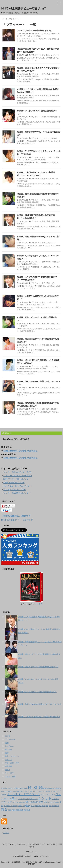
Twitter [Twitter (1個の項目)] (10, 791)
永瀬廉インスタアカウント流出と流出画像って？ (37, 692)
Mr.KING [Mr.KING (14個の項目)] (35, 787)
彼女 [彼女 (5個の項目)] (28, 805)
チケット (32, 36)
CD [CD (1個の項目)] (15, 788)
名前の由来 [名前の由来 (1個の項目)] (22, 802)
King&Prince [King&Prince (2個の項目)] (22, 788)
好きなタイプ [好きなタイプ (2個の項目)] (49, 802)
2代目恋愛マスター (31, 264)
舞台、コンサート (52, 55)
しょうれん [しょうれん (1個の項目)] (39, 791)
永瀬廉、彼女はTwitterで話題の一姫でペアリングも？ (40, 704)
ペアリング (54, 179)
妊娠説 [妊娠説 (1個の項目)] (57, 802)
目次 (4, 844)
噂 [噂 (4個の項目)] (27, 802)
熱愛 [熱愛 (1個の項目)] (43, 806)
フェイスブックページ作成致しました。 (35, 30)
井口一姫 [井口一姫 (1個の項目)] (15, 802)
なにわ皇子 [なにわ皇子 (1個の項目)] (47, 791)
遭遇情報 (8, 766)
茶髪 (39, 304)
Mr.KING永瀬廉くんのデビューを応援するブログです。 (32, 856)
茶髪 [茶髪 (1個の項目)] (10, 810)
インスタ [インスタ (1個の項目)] (54, 791)
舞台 (29, 160)
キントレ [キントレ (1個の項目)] (43, 795)
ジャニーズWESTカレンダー (17, 493)
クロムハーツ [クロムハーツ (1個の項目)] (51, 795)
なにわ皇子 (23, 160)
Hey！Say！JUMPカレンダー (17, 486)
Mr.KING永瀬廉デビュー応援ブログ (24, 8)
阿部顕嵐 (28, 76)
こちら (6, 833)
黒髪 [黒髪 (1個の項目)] (28, 810)
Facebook (21, 844)
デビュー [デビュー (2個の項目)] (56, 799)
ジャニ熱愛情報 (33, 844)
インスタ (23, 119)
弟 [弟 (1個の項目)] (24, 806)
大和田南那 (54, 117)
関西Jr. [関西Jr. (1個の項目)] (14, 810)
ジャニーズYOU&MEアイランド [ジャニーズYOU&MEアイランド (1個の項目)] (28, 799)
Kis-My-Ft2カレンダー (14, 490)
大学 (22, 76)
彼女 (43, 55)
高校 (43, 409)
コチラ (39, 604)
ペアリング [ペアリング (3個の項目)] (7, 802)
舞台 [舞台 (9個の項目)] (4, 809)
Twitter (31, 98)
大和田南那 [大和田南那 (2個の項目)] (33, 802)
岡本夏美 (20, 98)
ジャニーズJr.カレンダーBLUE (18, 476)
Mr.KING (54, 34)
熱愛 (26, 98)
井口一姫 (43, 369)
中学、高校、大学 (48, 74)
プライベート (36, 34)
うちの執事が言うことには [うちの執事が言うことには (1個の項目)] (21, 791)
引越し (48, 324)
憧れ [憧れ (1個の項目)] (32, 806)
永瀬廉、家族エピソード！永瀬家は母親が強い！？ (38, 667)
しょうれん (46, 34)
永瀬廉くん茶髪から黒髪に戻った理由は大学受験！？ (39, 717)
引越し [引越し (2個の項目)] (20, 806)
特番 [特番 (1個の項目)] (47, 806)
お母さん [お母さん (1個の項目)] (32, 791)
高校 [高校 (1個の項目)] (25, 810)
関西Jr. (39, 36)
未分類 (8, 736)
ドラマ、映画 (10, 776)
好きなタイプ (50, 243)
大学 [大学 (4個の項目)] (41, 802)
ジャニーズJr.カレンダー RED (17, 472)
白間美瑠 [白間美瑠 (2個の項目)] (56, 806)
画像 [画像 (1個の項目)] (50, 806)
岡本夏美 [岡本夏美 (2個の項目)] (7, 806)
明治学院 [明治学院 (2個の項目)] (38, 806)
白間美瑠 (55, 95)
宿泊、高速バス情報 (49, 844)
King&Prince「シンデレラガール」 (21, 451)
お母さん (24, 326)
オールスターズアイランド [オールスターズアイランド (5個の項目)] (23, 794)
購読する (7, 433)
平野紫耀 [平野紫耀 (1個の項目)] (14, 806)
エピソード (23, 347)
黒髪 (34, 304)
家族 (43, 324)
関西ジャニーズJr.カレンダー (17, 479)
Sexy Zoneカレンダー (14, 483)
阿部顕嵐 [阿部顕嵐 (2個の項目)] (20, 810)
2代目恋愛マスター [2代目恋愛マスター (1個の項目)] (7, 788)
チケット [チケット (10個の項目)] (45, 798)
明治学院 (35, 76)
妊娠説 (22, 369)
